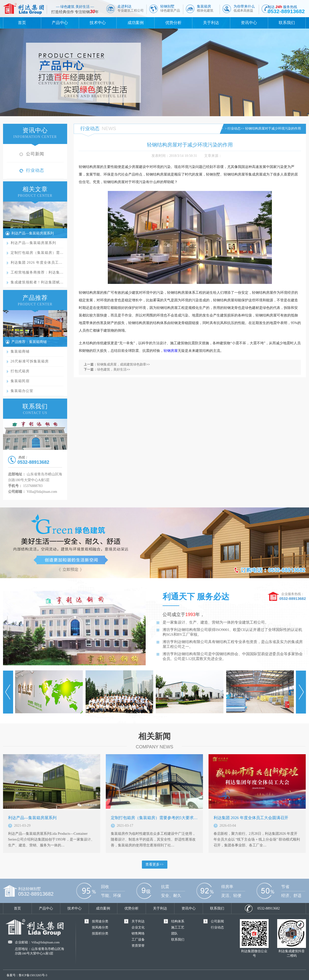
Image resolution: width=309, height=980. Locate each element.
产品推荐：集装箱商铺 (29, 342)
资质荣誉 (138, 946)
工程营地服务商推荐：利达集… (37, 272)
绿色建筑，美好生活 (112, 369)
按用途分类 (100, 921)
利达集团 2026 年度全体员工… (37, 263)
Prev (8, 692)
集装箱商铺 (20, 351)
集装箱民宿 (20, 381)
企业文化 (138, 927)
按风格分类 (100, 927)
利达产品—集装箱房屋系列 (33, 233)
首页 (22, 23)
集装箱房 (205, 8)
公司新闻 (35, 154)
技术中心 (98, 23)
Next (301, 692)
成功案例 (136, 23)
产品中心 (60, 23)
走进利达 (131, 8)
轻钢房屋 (171, 351)
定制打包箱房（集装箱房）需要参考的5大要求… (154, 818)
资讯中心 (249, 23)
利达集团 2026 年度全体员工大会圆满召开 (251, 818)
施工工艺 (178, 927)
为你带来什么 (244, 8)
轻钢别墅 (170, 8)
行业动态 (35, 170)
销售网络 (138, 933)
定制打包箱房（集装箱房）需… (37, 253)
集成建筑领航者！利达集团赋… (37, 282)
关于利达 (211, 23)
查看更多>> (154, 864)
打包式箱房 (20, 371)
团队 (174, 933)
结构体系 (178, 921)
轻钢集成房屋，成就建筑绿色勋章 (122, 364)
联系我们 (287, 23)
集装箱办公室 (22, 391)
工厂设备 (138, 939)
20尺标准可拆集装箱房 (30, 361)
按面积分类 (100, 933)
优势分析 (173, 23)
